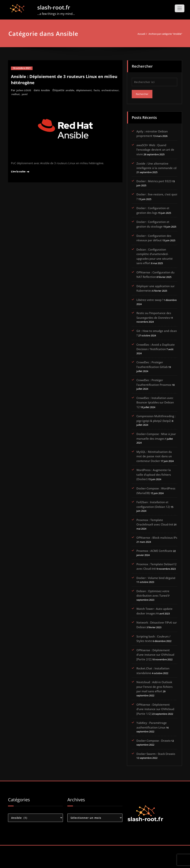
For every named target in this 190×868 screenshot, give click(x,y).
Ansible (47, 90)
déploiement (87, 90)
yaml (44, 94)
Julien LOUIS (24, 90)
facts (100, 90)
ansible (72, 90)
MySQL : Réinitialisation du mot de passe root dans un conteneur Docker (154, 465)
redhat (35, 94)
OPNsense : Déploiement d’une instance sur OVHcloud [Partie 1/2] (155, 726)
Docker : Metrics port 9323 (154, 181)
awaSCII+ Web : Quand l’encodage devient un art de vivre (155, 149)
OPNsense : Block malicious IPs (157, 546)
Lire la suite (19, 171)
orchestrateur (20, 94)
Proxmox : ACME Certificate (154, 560)
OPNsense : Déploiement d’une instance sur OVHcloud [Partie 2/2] (155, 668)
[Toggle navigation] (180, 8)
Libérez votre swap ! (150, 307)
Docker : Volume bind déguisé (156, 591)
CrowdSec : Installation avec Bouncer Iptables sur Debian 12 (155, 411)
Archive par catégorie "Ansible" (162, 34)
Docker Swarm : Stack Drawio (156, 776)
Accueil (133, 34)
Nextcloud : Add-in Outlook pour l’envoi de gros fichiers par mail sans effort (154, 704)
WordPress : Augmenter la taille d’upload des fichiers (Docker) (154, 483)
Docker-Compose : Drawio (154, 762)
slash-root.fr (54, 7)
